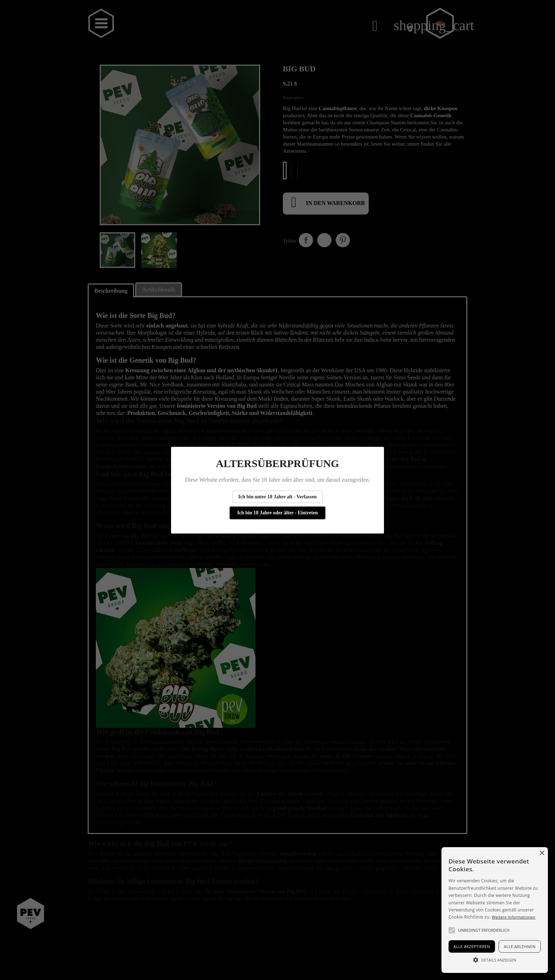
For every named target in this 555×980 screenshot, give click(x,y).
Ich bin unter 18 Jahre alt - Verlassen (278, 497)
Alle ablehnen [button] (520, 946)
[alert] (495, 910)
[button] (452, 930)
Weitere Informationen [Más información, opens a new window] (514, 917)
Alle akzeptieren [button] (472, 946)
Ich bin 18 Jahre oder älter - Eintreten (277, 513)
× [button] (542, 853)
